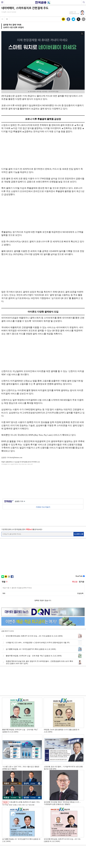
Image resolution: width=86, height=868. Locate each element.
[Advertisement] (43, 151)
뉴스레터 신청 (79, 534)
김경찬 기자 (20, 501)
